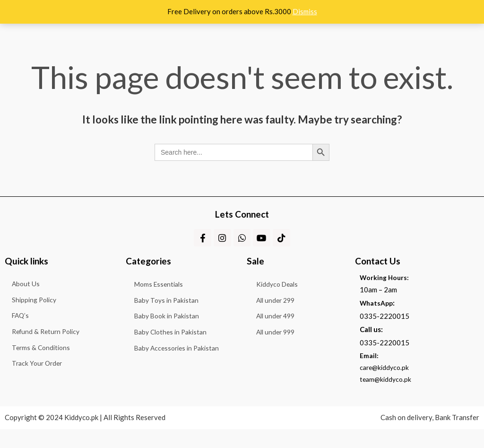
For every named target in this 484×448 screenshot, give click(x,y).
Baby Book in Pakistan (168, 335)
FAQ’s (17, 340)
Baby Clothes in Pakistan (172, 357)
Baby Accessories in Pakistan (178, 378)
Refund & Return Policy (44, 363)
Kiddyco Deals (282, 293)
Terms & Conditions (38, 386)
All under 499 (280, 335)
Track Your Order (34, 409)
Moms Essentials (159, 293)
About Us (22, 293)
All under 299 (280, 314)
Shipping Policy (31, 316)
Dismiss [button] (305, 11)
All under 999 (280, 357)
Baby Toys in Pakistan (167, 314)
